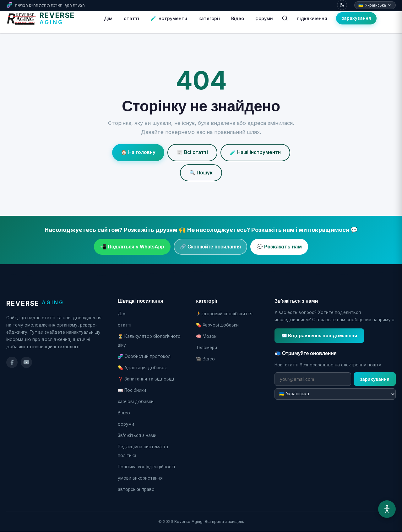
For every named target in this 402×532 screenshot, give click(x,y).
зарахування (356, 18)
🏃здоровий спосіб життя (224, 314)
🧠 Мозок (206, 336)
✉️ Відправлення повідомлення (319, 335)
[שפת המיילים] (335, 394)
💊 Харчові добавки (217, 325)
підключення (312, 18)
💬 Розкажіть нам (279, 247)
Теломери (206, 348)
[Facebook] (12, 362)
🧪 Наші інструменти (255, 152)
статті (131, 18)
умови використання (140, 478)
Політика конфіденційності (146, 467)
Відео (238, 18)
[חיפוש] (285, 18)
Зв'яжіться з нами (137, 435)
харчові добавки (136, 402)
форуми (264, 18)
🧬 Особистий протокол (144, 356)
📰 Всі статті (192, 152)
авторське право (136, 489)
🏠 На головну (138, 152)
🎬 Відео (205, 359)
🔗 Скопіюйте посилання (210, 247)
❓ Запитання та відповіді (146, 379)
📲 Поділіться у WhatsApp (132, 247)
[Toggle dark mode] (342, 5)
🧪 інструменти (169, 18)
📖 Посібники (132, 390)
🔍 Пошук (201, 173)
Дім (108, 18)
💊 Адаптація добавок (142, 368)
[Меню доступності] (387, 509)
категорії (209, 18)
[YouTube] (26, 362)
